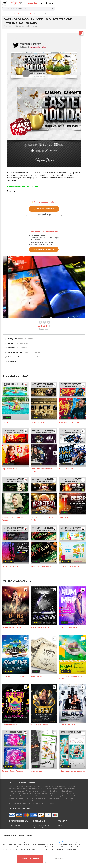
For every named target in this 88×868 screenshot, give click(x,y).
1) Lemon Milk (13, 191)
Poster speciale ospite (40, 627)
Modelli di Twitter (25, 339)
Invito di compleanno (39, 725)
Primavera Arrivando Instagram (72, 771)
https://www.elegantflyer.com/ (59, 842)
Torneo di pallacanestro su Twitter (42, 519)
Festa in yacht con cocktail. (13, 676)
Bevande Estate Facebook (13, 771)
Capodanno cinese (10, 469)
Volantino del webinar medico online (72, 677)
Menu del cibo (37, 771)
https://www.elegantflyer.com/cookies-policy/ (71, 844)
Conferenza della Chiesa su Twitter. (42, 470)
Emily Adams (21, 348)
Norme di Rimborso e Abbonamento (41, 827)
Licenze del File (14, 825)
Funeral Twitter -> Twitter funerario (12, 519)
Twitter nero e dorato (39, 423)
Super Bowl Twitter (67, 469)
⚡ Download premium (44, 209)
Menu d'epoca (37, 676)
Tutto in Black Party (68, 725)
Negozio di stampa (10, 566)
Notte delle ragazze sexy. (12, 627)
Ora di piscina (8, 423)
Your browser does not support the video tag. (44, 287)
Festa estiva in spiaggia (69, 566)
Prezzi (60, 825)
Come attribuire (37, 357)
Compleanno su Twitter (69, 423)
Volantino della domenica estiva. (70, 629)
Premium (63, 3)
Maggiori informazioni (34, 352)
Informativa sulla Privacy (68, 849)
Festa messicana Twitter (41, 566)
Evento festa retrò (10, 725)
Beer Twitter (65, 518)
